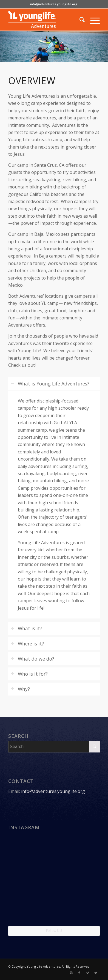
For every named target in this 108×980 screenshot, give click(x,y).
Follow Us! (54, 931)
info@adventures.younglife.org (54, 4)
